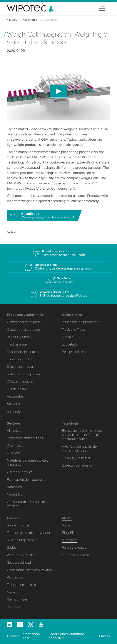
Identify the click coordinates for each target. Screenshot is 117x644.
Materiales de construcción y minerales (28, 463)
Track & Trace (17, 344)
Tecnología (70, 423)
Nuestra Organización (23, 540)
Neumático (15, 494)
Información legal (31, 636)
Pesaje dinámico (74, 352)
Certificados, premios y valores (29, 570)
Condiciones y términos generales (66, 636)
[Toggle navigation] (102, 8)
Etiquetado (70, 344)
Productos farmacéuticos (25, 438)
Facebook (20, 624)
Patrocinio (14, 607)
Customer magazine (76, 555)
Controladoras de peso (24, 322)
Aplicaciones (72, 315)
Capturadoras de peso (23, 330)
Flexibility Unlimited (76, 458)
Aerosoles (14, 487)
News (11, 592)
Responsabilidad (19, 563)
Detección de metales (23, 352)
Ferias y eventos (19, 600)
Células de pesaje (20, 382)
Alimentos (14, 431)
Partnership (15, 577)
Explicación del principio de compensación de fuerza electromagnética (82, 435)
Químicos (14, 453)
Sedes (12, 548)
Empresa (14, 518)
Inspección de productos (80, 322)
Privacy (105, 636)
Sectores (14, 423)
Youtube (41, 624)
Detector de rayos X (77, 465)
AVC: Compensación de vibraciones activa (79, 449)
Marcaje (68, 337)
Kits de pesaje (17, 389)
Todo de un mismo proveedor (29, 533)
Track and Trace (74, 330)
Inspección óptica (20, 359)
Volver (12, 232)
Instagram (30, 624)
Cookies (13, 636)
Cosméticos (16, 446)
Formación (15, 411)
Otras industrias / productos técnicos (27, 504)
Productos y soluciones (25, 315)
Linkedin (10, 624)
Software (13, 404)
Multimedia (30, 20)
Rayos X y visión (19, 337)
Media (13, 20)
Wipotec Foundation (22, 555)
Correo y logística (20, 472)
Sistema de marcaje (21, 367)
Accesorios (15, 396)
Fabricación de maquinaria (26, 480)
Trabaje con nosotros (22, 585)
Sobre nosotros (18, 525)
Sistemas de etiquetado (24, 374)
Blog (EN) (69, 533)
